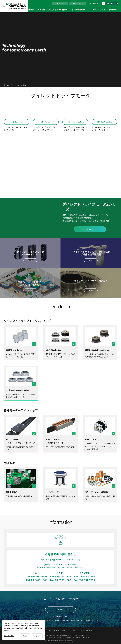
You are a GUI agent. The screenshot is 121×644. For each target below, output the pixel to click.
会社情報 (30, 10)
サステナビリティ (79, 10)
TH (117, 3)
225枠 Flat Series (46, 122)
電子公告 (60, 3)
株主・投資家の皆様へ (58, 10)
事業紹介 (41, 10)
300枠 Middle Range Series (75, 122)
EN (108, 3)
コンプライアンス (75, 630)
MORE (60, 610)
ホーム (6, 85)
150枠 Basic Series (16, 122)
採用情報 (113, 10)
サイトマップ (90, 630)
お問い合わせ (78, 3)
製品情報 (90, 229)
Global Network (94, 3)
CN (112, 3)
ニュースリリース (98, 10)
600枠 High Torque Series (104, 122)
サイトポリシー (60, 630)
